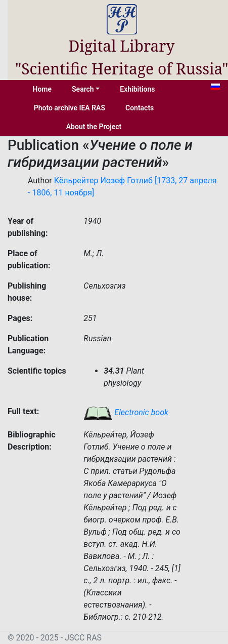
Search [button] (83, 89)
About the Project (94, 127)
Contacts (140, 108)
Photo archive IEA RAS (70, 108)
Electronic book (126, 412)
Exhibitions (137, 89)
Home (42, 89)
